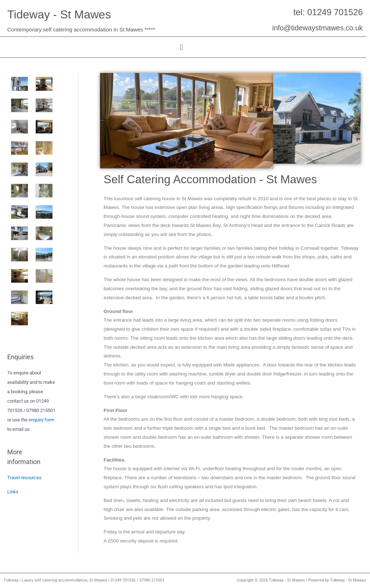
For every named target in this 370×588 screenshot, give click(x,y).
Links (13, 492)
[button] (181, 47)
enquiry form (41, 420)
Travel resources (24, 478)
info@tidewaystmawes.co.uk (317, 28)
